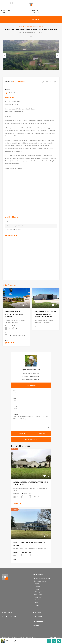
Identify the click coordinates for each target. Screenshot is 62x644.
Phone (15, 406)
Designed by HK (55, 637)
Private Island (38, 594)
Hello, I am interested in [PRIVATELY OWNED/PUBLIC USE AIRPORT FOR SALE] (31, 422)
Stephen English (12, 641)
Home (21, 27)
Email (14, 398)
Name (15, 390)
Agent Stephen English (31, 370)
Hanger (37, 589)
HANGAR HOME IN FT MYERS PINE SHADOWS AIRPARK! (14, 314)
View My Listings (31, 385)
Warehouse (37, 608)
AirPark (38, 586)
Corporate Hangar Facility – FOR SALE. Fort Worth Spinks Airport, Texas (46, 314)
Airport (41, 27)
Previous (4, 56)
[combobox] (15, 13)
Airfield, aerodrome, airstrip (42, 578)
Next (58, 56)
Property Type (6, 10)
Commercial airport (31, 27)
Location (35, 10)
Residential (37, 597)
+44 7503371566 (35, 376)
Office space (39, 592)
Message (15, 414)
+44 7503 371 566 (33, 373)
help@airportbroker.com (33, 379)
